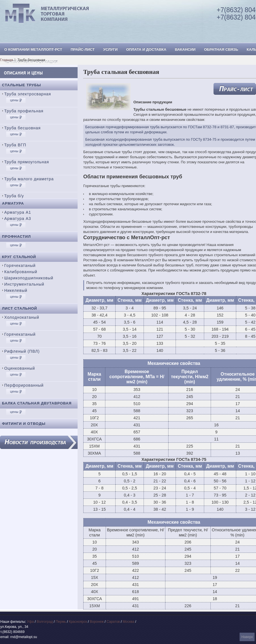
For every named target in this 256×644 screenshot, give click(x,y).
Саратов (113, 622)
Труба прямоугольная (27, 162)
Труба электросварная (28, 94)
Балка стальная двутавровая (37, 403)
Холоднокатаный (22, 317)
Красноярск (78, 622)
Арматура (13, 203)
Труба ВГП (15, 145)
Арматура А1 (18, 212)
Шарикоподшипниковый (29, 278)
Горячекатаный (20, 266)
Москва (128, 622)
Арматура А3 (18, 219)
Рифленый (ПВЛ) (22, 351)
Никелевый (16, 290)
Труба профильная (24, 111)
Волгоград (45, 622)
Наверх (247, 637)
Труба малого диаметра (29, 179)
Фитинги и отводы (24, 424)
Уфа (30, 622)
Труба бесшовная (23, 128)
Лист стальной (20, 308)
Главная (7, 60)
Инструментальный (24, 284)
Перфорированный (24, 385)
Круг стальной (19, 257)
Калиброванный (21, 272)
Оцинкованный (20, 368)
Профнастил (16, 237)
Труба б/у (14, 196)
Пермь (61, 622)
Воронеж (97, 622)
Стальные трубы (22, 85)
